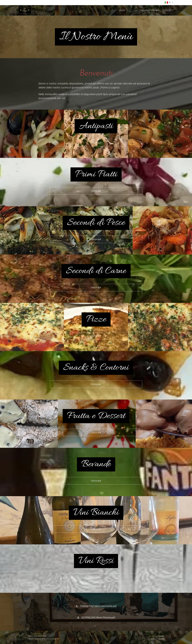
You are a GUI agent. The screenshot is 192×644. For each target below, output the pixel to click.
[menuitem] (127, 10)
